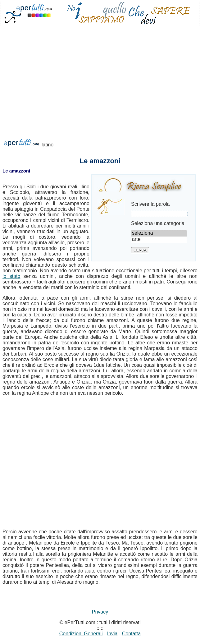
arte (159, 240)
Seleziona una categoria (158, 223)
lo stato (11, 276)
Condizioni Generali (81, 634)
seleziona (159, 233)
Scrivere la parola (150, 204)
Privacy (100, 612)
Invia (112, 634)
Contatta (131, 634)
